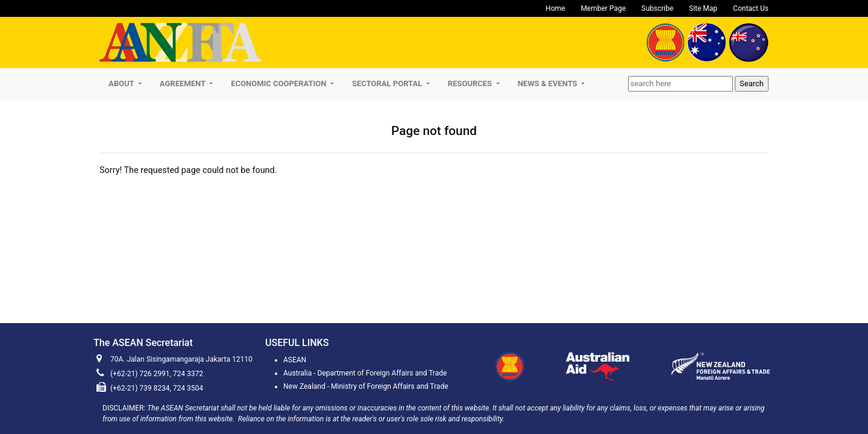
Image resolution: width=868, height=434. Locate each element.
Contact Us (751, 8)
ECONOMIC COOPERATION (279, 83)
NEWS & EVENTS (549, 83)
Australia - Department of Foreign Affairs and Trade (365, 373)
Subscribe (657, 8)
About (122, 83)
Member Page (603, 8)
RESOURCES (471, 83)
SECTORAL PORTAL (388, 83)
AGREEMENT (184, 83)
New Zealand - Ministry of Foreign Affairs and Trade (366, 386)
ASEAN (295, 360)
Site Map (703, 8)
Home (555, 8)
